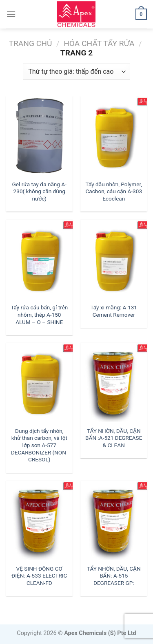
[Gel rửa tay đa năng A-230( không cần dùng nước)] (39, 136)
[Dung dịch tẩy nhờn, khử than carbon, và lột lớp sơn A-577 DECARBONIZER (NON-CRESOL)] (39, 383)
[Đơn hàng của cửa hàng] (76, 72)
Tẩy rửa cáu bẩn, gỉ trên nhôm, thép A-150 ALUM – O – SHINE (39, 314)
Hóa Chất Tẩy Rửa (99, 43)
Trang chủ (31, 43)
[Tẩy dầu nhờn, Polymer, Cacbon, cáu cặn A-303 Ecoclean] (114, 136)
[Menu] (11, 14)
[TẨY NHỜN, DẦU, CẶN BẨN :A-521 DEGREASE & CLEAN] (114, 383)
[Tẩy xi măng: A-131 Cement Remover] (114, 259)
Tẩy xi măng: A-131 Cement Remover (114, 311)
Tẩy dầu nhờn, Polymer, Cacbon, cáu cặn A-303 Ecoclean (114, 191)
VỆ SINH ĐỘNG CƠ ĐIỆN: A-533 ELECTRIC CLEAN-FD (39, 576)
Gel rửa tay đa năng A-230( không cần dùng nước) (39, 191)
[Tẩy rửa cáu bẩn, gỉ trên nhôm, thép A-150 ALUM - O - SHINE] (39, 259)
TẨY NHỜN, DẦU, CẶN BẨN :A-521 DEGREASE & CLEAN (114, 438)
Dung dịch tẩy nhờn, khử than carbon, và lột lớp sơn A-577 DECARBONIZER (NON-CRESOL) (39, 445)
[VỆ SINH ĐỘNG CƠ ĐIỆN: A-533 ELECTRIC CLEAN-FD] (39, 520)
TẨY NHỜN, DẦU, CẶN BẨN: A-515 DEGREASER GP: (114, 576)
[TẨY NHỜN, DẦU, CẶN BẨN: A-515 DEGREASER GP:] (114, 520)
